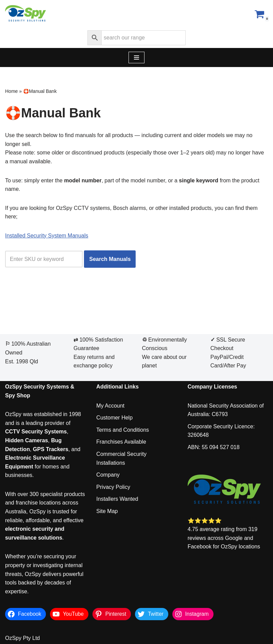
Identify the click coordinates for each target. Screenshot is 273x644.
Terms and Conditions (123, 430)
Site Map (107, 511)
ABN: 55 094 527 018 (214, 447)
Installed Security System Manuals (47, 236)
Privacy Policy (113, 487)
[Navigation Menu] (136, 57)
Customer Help (114, 418)
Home (11, 91)
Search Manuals (110, 259)
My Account (110, 406)
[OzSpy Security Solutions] (25, 14)
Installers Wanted (117, 499)
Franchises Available (121, 442)
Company (108, 475)
